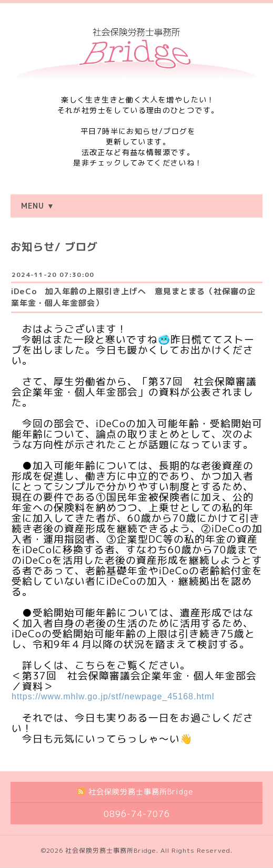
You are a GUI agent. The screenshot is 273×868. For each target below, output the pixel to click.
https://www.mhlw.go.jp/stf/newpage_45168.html (113, 696)
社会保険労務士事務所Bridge (111, 850)
